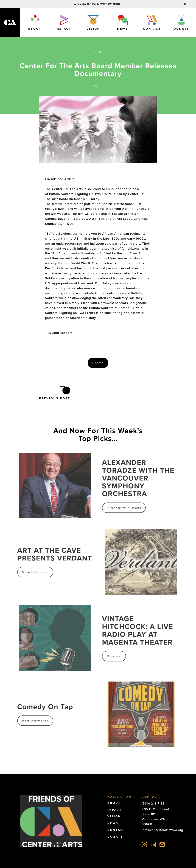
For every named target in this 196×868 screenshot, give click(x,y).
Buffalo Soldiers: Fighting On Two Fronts (80, 194)
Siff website (60, 214)
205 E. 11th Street (156, 809)
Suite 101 (149, 814)
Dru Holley (91, 199)
